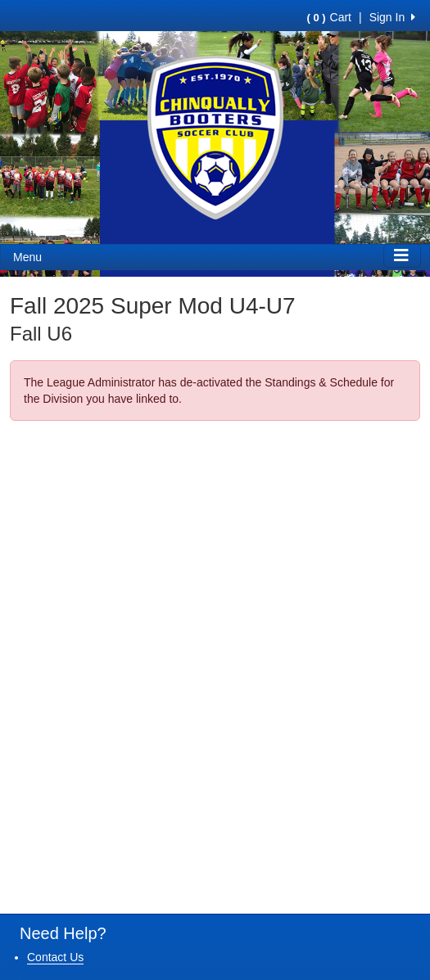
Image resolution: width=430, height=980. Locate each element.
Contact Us (55, 957)
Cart (329, 17)
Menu (27, 257)
